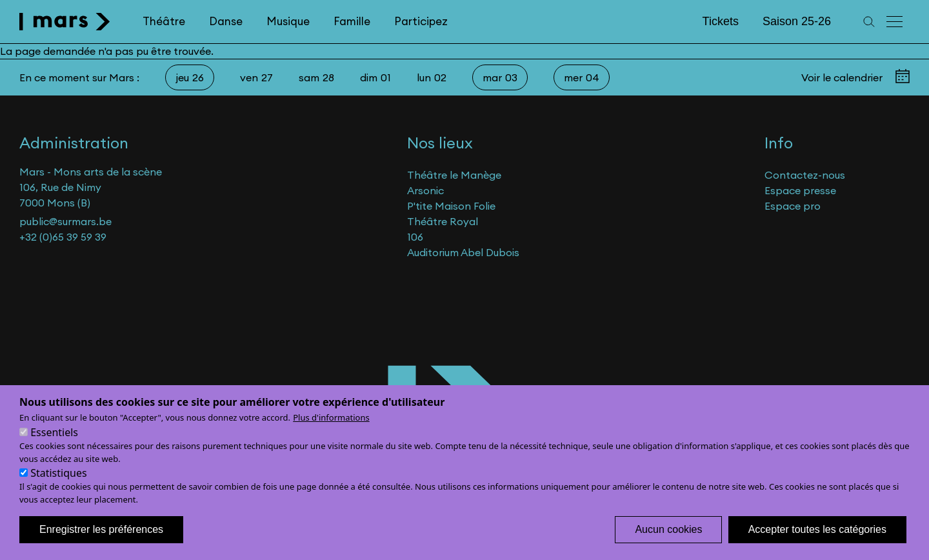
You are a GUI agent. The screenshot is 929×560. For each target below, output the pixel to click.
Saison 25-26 (797, 21)
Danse (226, 21)
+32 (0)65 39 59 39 (63, 237)
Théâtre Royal (443, 221)
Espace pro (793, 206)
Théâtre (164, 21)
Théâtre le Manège (454, 175)
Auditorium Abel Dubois (463, 252)
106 (415, 237)
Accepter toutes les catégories (817, 544)
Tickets (721, 21)
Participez (421, 21)
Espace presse (800, 190)
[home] (65, 22)
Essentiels (54, 447)
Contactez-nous (805, 175)
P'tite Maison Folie (451, 206)
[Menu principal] (895, 22)
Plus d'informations (331, 432)
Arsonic (425, 190)
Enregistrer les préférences (101, 544)
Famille (352, 21)
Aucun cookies (668, 544)
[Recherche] (869, 22)
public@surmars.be (65, 221)
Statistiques (58, 488)
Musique (288, 21)
